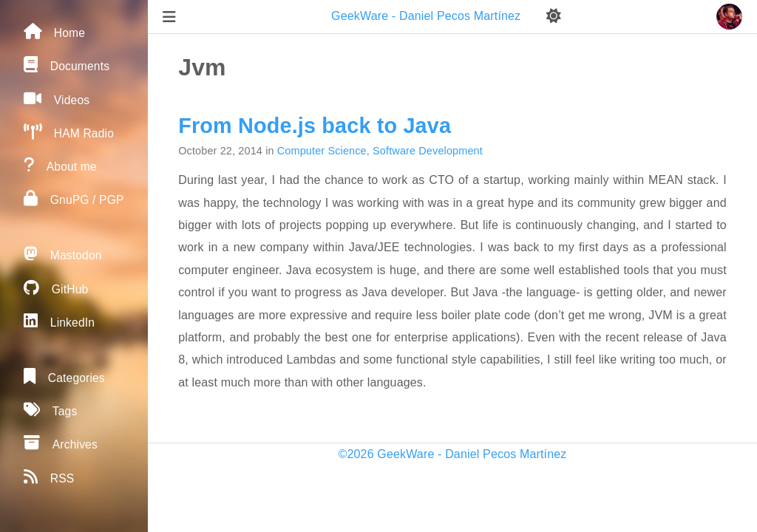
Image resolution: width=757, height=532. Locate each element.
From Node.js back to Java (315, 126)
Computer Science (322, 151)
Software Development (428, 151)
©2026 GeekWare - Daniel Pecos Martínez (453, 454)
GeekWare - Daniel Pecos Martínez (428, 16)
